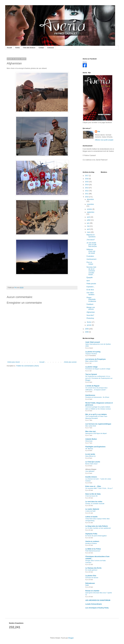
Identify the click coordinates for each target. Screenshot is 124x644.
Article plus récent (13, 362)
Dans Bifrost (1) (90, 456)
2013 (87, 188)
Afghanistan (91, 312)
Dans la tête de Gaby (93, 494)
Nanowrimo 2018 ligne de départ (96, 433)
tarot (88, 281)
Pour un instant (90, 263)
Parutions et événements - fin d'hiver (97, 397)
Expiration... (91, 287)
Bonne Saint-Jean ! (92, 464)
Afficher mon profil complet (104, 140)
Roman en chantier (92, 591)
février (89, 322)
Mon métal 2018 (91, 426)
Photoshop (90, 318)
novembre (90, 204)
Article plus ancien (70, 362)
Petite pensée (91, 284)
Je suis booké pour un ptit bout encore (92, 245)
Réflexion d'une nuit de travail (91, 251)
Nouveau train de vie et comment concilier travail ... (91, 271)
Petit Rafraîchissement (93, 551)
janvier (89, 325)
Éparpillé (90, 278)
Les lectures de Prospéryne (96, 359)
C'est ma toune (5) (91, 496)
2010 (87, 197)
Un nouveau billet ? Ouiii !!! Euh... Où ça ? (99, 488)
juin (88, 223)
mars (89, 232)
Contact (41, 48)
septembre (91, 212)
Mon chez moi (90, 431)
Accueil (9, 48)
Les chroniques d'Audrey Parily (97, 608)
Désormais (89, 441)
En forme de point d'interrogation (96, 536)
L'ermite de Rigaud (92, 386)
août (89, 217)
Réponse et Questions (91, 236)
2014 (87, 185)
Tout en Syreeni (91, 374)
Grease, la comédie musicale (95, 504)
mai (88, 226)
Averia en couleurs (92, 541)
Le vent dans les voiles (94, 502)
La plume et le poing (93, 352)
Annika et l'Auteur (91, 543)
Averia (17, 48)
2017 (87, 176)
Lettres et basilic (92, 517)
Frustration (90, 256)
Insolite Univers (91, 477)
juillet (89, 220)
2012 (87, 191)
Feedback (90, 304)
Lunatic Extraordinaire (94, 604)
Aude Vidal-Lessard (93, 342)
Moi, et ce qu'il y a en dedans (96, 414)
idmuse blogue (91, 469)
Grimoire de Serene (92, 578)
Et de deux (90, 290)
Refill (87, 585)
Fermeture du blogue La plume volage (98, 369)
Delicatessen (90, 583)
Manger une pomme (91, 308)
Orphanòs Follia (91, 534)
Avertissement (91, 259)
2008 (87, 332)
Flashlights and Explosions (95, 447)
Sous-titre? (90, 315)
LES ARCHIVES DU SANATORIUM (98, 600)
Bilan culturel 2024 (91, 361)
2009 (87, 329)
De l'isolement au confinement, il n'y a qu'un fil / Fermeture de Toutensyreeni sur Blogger (99, 378)
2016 (87, 179)
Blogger (71, 638)
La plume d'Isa (91, 576)
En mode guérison (91, 570)
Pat (99, 132)
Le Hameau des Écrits (93, 568)
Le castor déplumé (92, 509)
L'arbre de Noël (90, 511)
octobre (90, 209)
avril (89, 229)
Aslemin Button (91, 439)
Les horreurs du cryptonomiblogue (98, 424)
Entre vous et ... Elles (93, 486)
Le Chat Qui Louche (93, 462)
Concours (51, 48)
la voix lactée (90, 454)
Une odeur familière (90, 294)
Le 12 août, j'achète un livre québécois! (98, 528)
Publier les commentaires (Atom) (28, 366)
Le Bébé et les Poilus (93, 549)
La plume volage (91, 367)
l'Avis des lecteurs (29, 48)
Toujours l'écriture (91, 354)
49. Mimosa (89, 449)
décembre (90, 199)
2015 (87, 182)
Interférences (90, 395)
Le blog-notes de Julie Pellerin (97, 526)
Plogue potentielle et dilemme (91, 299)
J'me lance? (91, 240)
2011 (87, 194)
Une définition (90, 471)
